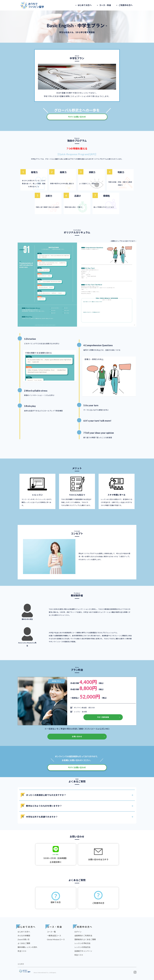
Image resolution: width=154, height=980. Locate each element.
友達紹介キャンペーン (83, 951)
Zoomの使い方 (24, 939)
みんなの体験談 (24, 936)
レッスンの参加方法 (82, 947)
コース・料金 (105, 5)
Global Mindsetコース (56, 939)
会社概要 (21, 964)
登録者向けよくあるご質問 (85, 939)
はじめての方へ (85, 5)
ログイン (78, 932)
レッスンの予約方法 (82, 943)
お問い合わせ (77, 736)
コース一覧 (51, 932)
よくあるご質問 (24, 943)
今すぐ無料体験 (103, 717)
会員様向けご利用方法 (83, 936)
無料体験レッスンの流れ (27, 947)
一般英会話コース (54, 936)
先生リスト (22, 951)
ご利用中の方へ (126, 5)
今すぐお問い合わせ (77, 117)
